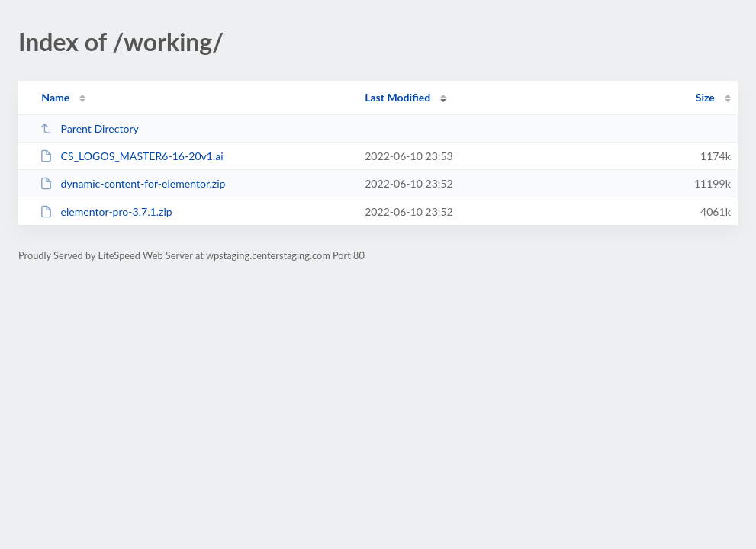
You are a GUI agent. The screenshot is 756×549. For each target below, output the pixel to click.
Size (705, 97)
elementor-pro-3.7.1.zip (106, 212)
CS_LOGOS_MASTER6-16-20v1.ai (132, 156)
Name (55, 97)
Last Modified (397, 97)
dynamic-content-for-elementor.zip (132, 183)
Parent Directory (89, 128)
